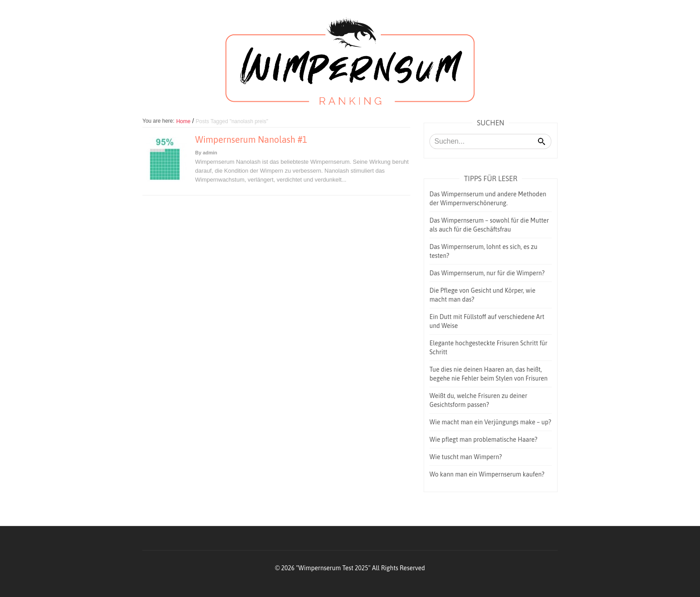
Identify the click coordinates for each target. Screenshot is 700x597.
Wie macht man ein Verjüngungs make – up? (490, 422)
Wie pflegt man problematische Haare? (483, 439)
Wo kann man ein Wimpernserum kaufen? (487, 474)
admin (210, 153)
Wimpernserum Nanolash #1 (251, 139)
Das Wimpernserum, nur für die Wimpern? (487, 273)
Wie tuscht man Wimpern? (466, 457)
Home (183, 121)
